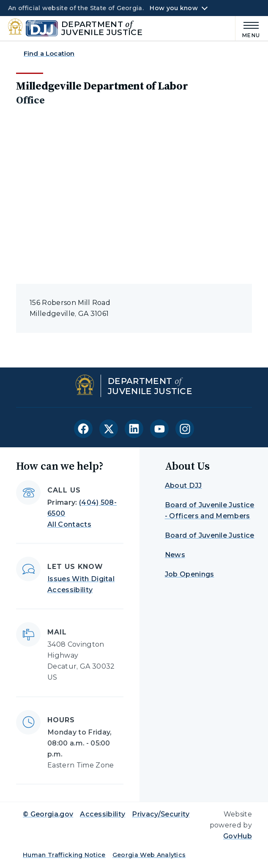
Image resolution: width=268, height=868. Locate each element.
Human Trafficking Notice (64, 855)
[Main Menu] (248, 29)
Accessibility (103, 814)
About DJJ (183, 486)
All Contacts (69, 524)
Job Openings (190, 574)
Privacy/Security (161, 814)
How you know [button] (174, 8)
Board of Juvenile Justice (210, 535)
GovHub (238, 836)
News (175, 555)
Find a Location (49, 53)
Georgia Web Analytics (149, 855)
